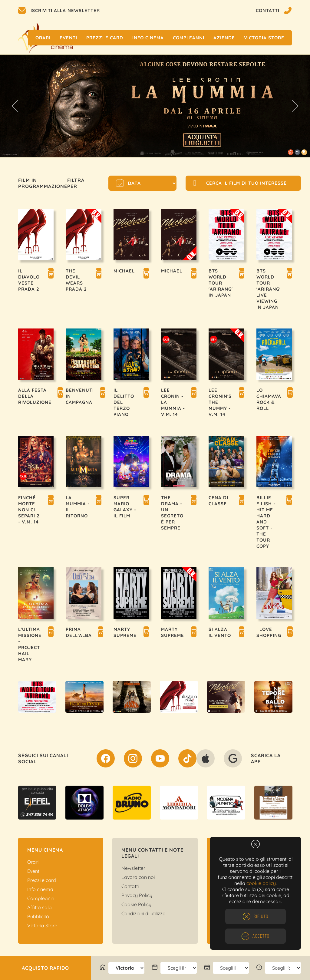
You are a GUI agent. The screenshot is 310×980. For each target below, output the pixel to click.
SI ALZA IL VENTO (220, 632)
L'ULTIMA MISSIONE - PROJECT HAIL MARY (30, 644)
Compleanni (189, 38)
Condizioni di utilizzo (143, 913)
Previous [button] (15, 106)
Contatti (130, 886)
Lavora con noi (138, 877)
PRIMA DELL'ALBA (79, 632)
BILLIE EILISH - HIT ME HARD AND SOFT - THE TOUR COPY (266, 522)
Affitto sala (40, 907)
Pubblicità (38, 916)
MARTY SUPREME (125, 632)
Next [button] (295, 106)
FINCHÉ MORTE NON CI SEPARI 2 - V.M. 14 (29, 510)
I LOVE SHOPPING (269, 632)
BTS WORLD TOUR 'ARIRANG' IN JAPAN (221, 283)
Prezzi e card (42, 880)
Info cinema (148, 38)
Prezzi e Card (105, 38)
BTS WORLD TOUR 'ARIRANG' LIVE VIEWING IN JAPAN (269, 289)
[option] (155, 106)
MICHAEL (124, 271)
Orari (43, 38)
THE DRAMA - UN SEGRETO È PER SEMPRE (172, 513)
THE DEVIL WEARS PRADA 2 (76, 280)
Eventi (68, 38)
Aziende (224, 38)
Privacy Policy (137, 895)
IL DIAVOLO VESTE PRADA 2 (29, 280)
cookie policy (261, 883)
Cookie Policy (136, 904)
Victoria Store (264, 38)
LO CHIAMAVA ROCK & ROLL (269, 399)
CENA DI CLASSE (218, 501)
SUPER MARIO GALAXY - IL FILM (125, 507)
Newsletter (133, 868)
